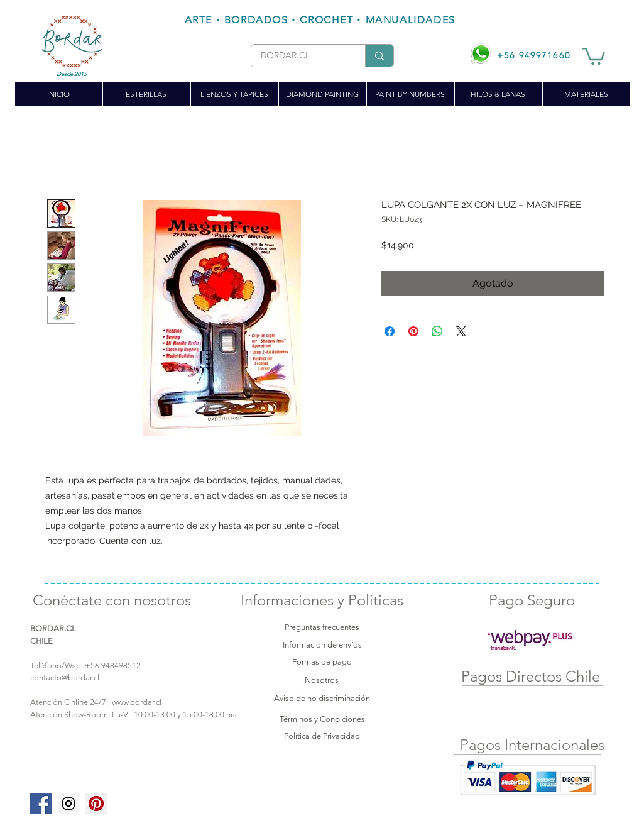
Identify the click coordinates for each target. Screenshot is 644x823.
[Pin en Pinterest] (413, 331)
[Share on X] (461, 331)
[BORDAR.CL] (298, 56)
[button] (594, 55)
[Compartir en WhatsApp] (437, 331)
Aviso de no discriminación (322, 698)
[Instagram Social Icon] (68, 804)
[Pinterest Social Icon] (96, 804)
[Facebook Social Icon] (41, 804)
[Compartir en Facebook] (390, 331)
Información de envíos (322, 645)
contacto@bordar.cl (65, 677)
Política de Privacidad (322, 736)
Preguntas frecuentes (322, 627)
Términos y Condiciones (322, 719)
